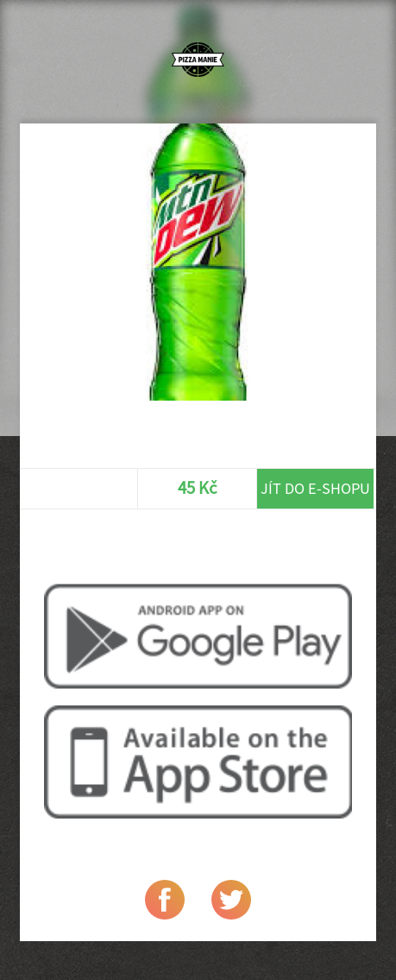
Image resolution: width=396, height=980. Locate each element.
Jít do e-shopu (315, 488)
